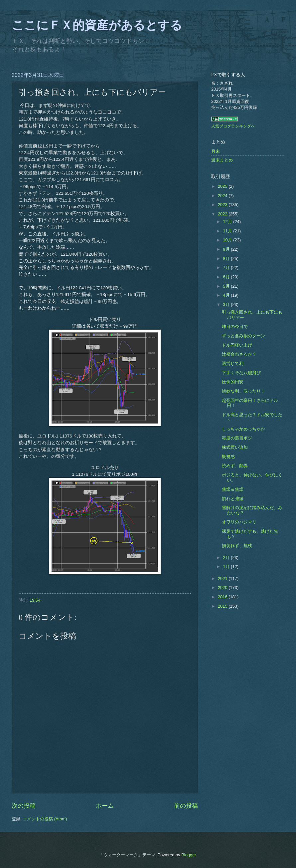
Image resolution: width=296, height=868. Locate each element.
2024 (223, 196)
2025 (223, 186)
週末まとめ (222, 160)
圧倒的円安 (233, 382)
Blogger (189, 855)
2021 (223, 579)
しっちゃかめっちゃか (243, 429)
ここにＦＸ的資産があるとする (97, 25)
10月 (228, 240)
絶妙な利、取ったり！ (243, 391)
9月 (227, 249)
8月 (227, 259)
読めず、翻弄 (235, 466)
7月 (227, 268)
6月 (227, 277)
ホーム (105, 806)
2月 (227, 558)
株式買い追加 (235, 447)
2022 (223, 214)
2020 (223, 587)
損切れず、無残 (237, 546)
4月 (227, 295)
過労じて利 (233, 363)
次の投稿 (24, 806)
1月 (227, 567)
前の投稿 (186, 806)
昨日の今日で (235, 326)
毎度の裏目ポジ (237, 438)
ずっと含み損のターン (243, 336)
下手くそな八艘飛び (241, 373)
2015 (223, 606)
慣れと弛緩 (233, 499)
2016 (223, 597)
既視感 (228, 457)
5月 (227, 286)
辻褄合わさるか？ (239, 354)
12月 (228, 222)
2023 (223, 205)
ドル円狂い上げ (237, 345)
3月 (227, 304)
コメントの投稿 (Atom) (45, 819)
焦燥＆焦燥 (233, 489)
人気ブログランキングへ (233, 126)
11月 (228, 231)
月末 (216, 151)
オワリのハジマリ (239, 522)
